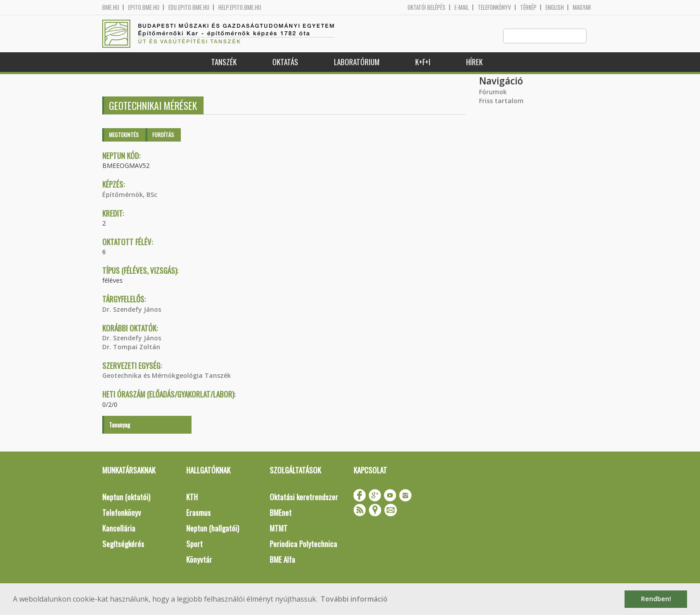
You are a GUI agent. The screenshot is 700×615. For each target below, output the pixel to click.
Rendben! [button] (656, 599)
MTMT (279, 529)
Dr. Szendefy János (132, 310)
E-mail (462, 7)
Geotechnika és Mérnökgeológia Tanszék (167, 376)
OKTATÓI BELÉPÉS (427, 7)
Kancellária (119, 529)
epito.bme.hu (144, 7)
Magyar (582, 7)
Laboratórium (357, 62)
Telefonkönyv (494, 7)
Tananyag (120, 425)
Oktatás (285, 62)
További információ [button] (354, 599)
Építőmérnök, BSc (130, 195)
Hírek (474, 62)
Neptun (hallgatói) (212, 529)
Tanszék (224, 62)
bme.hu (111, 7)
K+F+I (423, 62)
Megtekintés (124, 135)
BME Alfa (282, 560)
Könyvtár (199, 560)
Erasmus (198, 513)
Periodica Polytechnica (303, 544)
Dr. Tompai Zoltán (131, 347)
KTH (192, 497)
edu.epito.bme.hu (189, 7)
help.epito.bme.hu (240, 7)
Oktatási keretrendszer (304, 497)
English (555, 7)
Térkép (528, 7)
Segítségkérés (123, 544)
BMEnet (281, 513)
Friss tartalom (501, 101)
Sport (194, 544)
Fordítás (163, 135)
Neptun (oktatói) (126, 497)
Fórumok (493, 92)
